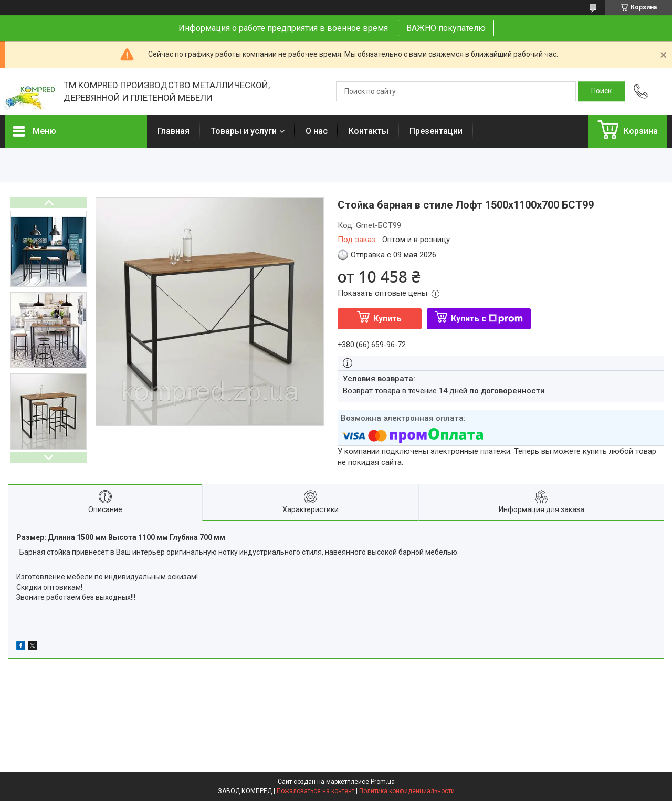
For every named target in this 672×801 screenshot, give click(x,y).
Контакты (369, 131)
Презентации (436, 131)
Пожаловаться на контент (316, 791)
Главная (174, 131)
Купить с (487, 319)
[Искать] (601, 91)
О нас (317, 131)
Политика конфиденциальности (407, 791)
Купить (387, 319)
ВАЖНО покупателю (446, 28)
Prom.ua (383, 782)
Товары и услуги (244, 131)
